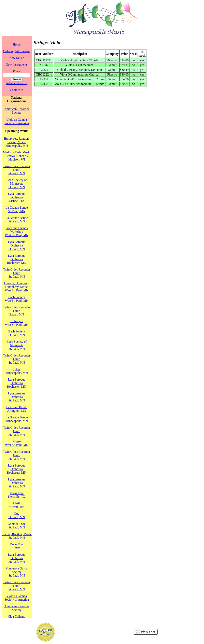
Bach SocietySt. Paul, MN (17, 333)
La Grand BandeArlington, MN (17, 409)
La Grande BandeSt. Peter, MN (17, 209)
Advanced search (17, 83)
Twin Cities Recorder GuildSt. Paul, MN (17, 170)
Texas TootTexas (17, 546)
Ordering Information (17, 51)
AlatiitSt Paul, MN (17, 505)
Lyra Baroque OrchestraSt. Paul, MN (17, 245)
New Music (17, 58)
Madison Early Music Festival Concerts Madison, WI (17, 156)
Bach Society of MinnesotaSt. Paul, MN (17, 183)
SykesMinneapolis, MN (17, 371)
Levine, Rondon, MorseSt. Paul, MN (17, 536)
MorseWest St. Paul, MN (17, 443)
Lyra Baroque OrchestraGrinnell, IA (17, 197)
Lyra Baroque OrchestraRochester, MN (17, 259)
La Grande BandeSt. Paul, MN (17, 220)
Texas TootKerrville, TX (17, 495)
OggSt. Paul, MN (17, 515)
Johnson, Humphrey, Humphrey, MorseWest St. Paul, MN (17, 287)
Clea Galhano (17, 616)
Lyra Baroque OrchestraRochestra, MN (17, 469)
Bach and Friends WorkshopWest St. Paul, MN (17, 232)
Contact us (17, 90)
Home (17, 44)
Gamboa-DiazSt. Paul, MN (17, 526)
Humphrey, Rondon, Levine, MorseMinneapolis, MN (17, 142)
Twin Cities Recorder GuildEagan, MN (17, 311)
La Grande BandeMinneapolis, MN (17, 419)
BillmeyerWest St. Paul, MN (17, 323)
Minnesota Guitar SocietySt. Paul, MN (17, 572)
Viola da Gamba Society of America (17, 121)
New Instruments (17, 65)
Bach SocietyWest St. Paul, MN (17, 299)
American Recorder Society (17, 111)
